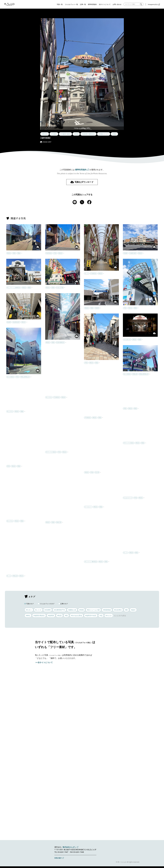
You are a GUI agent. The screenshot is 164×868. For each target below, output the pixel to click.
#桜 (66, 616)
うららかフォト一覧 (71, 4)
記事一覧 (83, 4)
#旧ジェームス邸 (93, 610)
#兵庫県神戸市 (59, 610)
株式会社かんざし (69, 847)
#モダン (29, 610)
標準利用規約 (92, 4)
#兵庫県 (48, 610)
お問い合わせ (117, 4)
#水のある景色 (76, 616)
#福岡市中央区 (91, 616)
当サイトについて (105, 4)
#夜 (126, 610)
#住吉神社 (118, 610)
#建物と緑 (72, 610)
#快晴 (81, 610)
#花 (101, 616)
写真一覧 (60, 4)
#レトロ (38, 610)
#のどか (109, 616)
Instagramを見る (153, 4)
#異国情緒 (107, 610)
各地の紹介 (58, 858)
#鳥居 (59, 616)
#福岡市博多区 (39, 616)
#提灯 (133, 610)
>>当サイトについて (44, 662)
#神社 (28, 616)
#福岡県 (51, 616)
